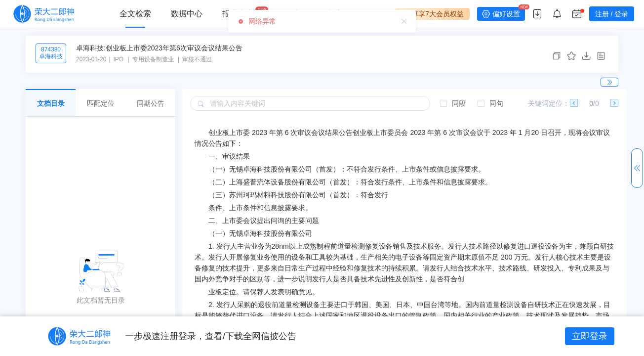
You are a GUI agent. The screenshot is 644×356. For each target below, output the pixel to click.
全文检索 (135, 14)
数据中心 (187, 14)
